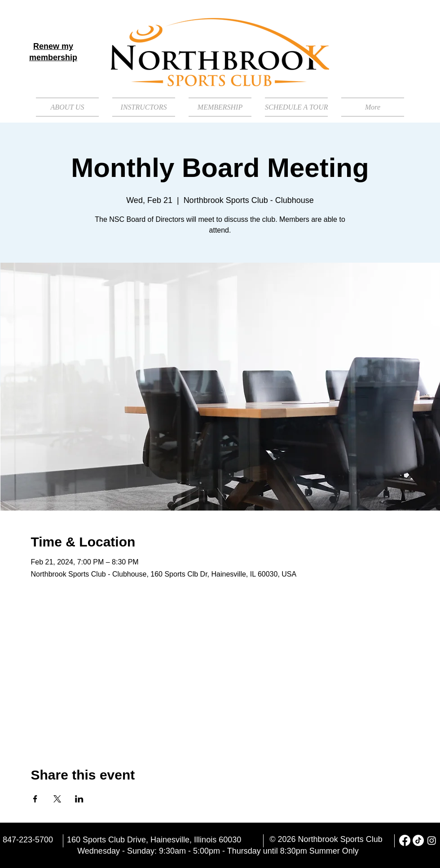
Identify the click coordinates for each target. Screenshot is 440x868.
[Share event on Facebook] (35, 799)
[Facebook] (405, 840)
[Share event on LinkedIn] (79, 799)
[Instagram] (432, 840)
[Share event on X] (57, 799)
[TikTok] (418, 840)
